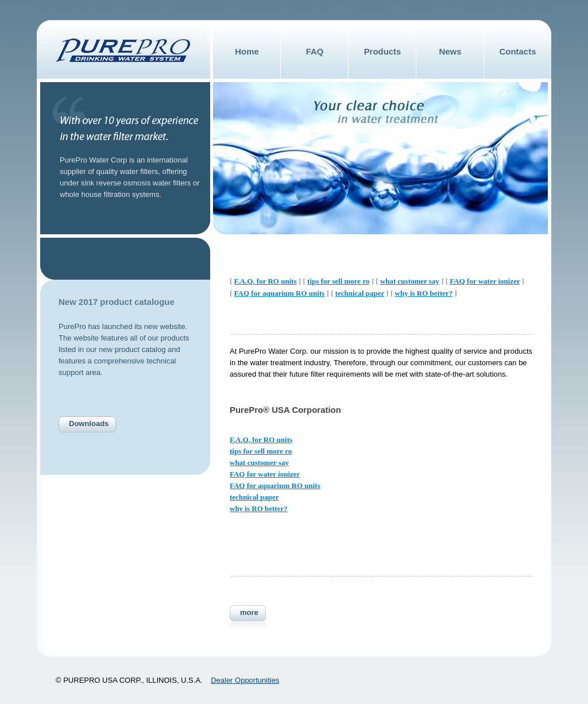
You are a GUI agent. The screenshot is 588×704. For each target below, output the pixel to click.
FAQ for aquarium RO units (280, 293)
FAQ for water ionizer (485, 281)
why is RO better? (424, 293)
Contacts (518, 51)
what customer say (410, 281)
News (450, 51)
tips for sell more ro (338, 281)
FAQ (315, 51)
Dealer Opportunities (245, 680)
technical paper (360, 293)
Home (247, 51)
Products (383, 51)
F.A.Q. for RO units (266, 281)
